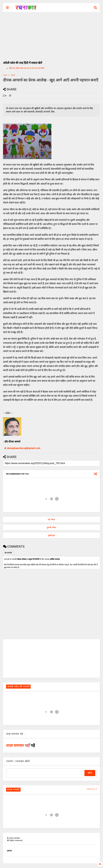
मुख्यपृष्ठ (52, 535)
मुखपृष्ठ (9, 851)
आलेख (13, 75)
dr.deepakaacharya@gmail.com (22, 448)
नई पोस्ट (52, 520)
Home (5, 75)
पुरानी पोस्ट (52, 528)
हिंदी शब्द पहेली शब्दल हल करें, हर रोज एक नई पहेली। (27, 68)
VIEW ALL (92, 789)
